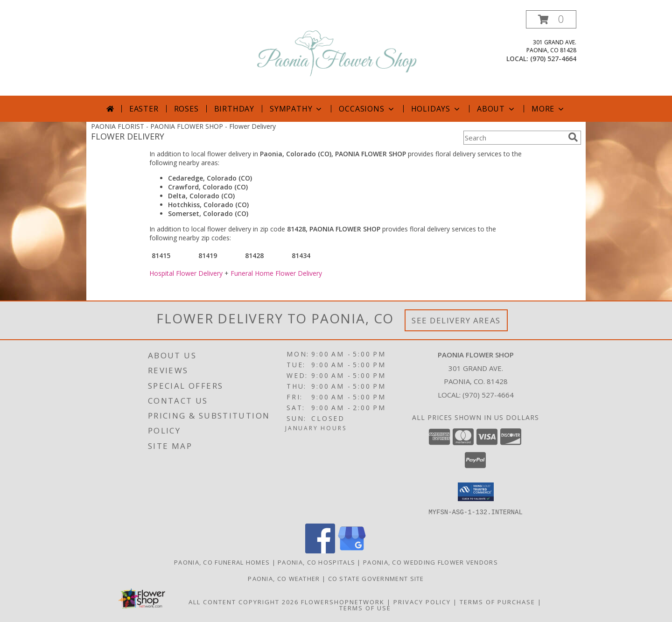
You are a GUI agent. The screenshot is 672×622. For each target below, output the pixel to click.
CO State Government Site (376, 578)
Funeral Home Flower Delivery (276, 273)
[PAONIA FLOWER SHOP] (337, 53)
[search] (573, 137)
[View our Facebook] (320, 550)
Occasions (367, 109)
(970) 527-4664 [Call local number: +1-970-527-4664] (553, 59)
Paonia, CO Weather (284, 578)
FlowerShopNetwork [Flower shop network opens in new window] (343, 601)
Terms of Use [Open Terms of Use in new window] (365, 608)
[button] (551, 19)
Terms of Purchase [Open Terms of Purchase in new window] (497, 601)
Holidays (436, 109)
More (549, 109)
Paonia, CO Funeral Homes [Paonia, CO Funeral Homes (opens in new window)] (222, 562)
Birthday (234, 109)
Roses (186, 109)
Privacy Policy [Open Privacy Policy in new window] (422, 601)
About (497, 109)
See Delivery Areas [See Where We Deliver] (456, 320)
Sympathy (297, 109)
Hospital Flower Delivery (186, 273)
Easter (144, 109)
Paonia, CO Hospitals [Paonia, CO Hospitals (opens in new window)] (316, 562)
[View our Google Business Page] (352, 550)
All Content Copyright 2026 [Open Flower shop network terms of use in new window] (244, 601)
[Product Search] (514, 138)
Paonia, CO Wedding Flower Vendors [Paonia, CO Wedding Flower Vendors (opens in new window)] (430, 562)
